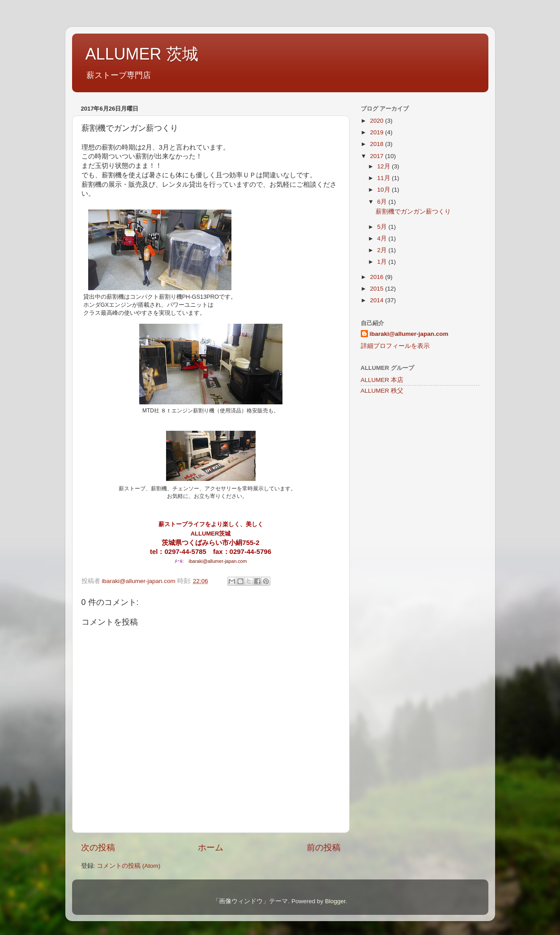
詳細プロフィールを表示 (395, 346)
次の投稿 (98, 847)
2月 (383, 250)
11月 (385, 178)
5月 (383, 227)
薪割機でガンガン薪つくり (413, 212)
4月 (383, 238)
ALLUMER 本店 (382, 380)
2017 (377, 156)
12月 (385, 166)
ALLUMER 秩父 (382, 391)
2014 (377, 300)
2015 (377, 289)
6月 (383, 202)
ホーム (211, 847)
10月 (385, 190)
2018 (377, 144)
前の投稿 (324, 847)
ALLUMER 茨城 (142, 54)
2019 (377, 132)
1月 (383, 262)
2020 (377, 121)
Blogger (335, 901)
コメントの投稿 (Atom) (128, 866)
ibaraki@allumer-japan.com (218, 561)
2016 (377, 277)
